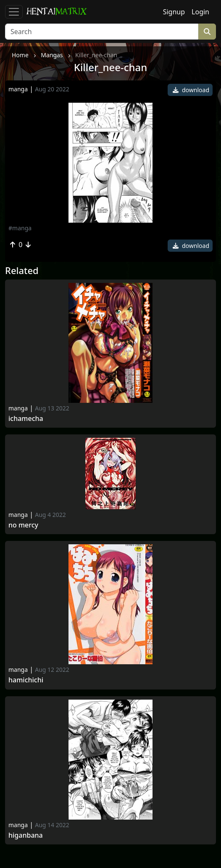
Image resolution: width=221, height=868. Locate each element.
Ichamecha (26, 419)
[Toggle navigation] (14, 12)
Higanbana (26, 835)
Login (200, 12)
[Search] (102, 32)
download (191, 90)
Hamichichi (26, 680)
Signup (174, 12)
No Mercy (23, 525)
